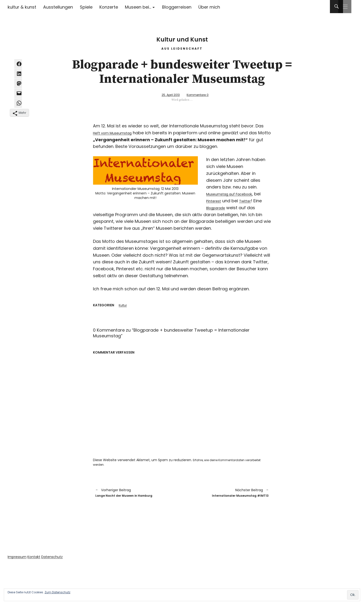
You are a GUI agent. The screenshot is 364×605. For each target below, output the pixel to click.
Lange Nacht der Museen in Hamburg (136, 494)
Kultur (123, 305)
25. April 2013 (167, 95)
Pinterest (223, 201)
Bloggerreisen (177, 7)
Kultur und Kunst (182, 36)
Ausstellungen (58, 7)
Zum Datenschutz (57, 592)
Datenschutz (58, 559)
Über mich (209, 7)
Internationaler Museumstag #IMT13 (228, 494)
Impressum (18, 559)
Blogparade (228, 207)
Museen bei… (138, 7)
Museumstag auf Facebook (235, 194)
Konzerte (109, 7)
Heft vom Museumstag (117, 133)
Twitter (258, 201)
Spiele (86, 7)
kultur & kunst (22, 7)
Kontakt (37, 559)
